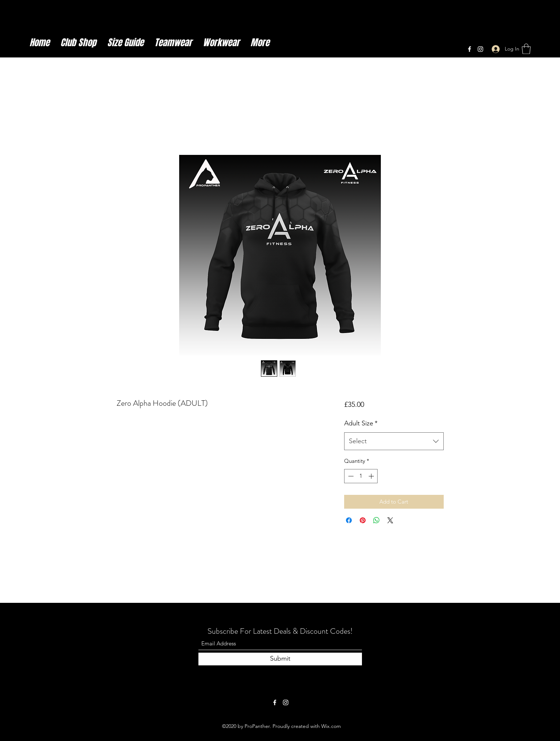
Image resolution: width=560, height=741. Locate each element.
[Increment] (372, 476)
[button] (526, 49)
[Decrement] (350, 476)
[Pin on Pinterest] (363, 520)
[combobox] (394, 441)
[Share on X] (390, 520)
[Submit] (280, 659)
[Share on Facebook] (349, 520)
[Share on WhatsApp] (376, 520)
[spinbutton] (361, 476)
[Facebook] (470, 49)
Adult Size (361, 423)
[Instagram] (480, 49)
